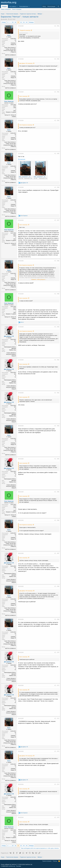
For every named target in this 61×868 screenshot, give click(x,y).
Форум (4, 6)
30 (15, 22)
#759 (58, 294)
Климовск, (13, 43)
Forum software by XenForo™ (17, 864)
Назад (4, 22)
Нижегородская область (10, 347)
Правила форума (47, 861)
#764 (58, 459)
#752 (58, 59)
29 (13, 22)
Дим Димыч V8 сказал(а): (26, 63)
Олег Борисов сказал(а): (26, 125)
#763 (58, 426)
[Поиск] (58, 6)
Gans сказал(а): (23, 96)
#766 (58, 520)
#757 (58, 220)
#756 (58, 187)
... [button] (10, 22)
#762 (58, 393)
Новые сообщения (6, 9)
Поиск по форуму (17, 9)
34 (27, 22)
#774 (58, 784)
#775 (58, 817)
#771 (58, 685)
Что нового (13, 6)
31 (18, 22)
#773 (58, 751)
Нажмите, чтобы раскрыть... (39, 279)
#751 (58, 26)
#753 (58, 92)
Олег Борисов (9, 101)
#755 (58, 154)
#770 (58, 652)
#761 (58, 360)
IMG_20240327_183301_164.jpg (43, 177)
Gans (9, 35)
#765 (58, 492)
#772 (58, 718)
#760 (58, 327)
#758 (58, 261)
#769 (58, 619)
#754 (58, 121)
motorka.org (12, 866)
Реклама (18, 866)
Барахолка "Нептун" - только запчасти (20, 17)
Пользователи (24, 6)
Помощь (55, 861)
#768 (58, 586)
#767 (58, 553)
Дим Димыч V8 (9, 336)
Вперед (31, 22)
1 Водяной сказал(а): (25, 30)
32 (21, 22)
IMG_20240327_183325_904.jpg (28, 177)
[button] (17, 6)
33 (24, 22)
